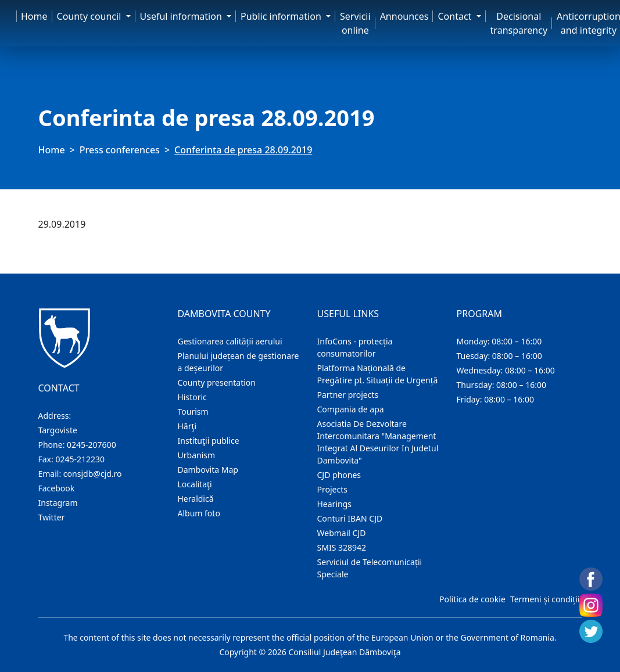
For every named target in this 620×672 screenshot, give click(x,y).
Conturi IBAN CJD (350, 518)
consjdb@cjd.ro (93, 474)
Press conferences (120, 150)
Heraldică (196, 499)
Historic (192, 397)
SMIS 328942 (342, 547)
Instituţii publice (209, 441)
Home (34, 16)
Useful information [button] (182, 16)
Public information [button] (282, 16)
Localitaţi (195, 484)
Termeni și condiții (545, 599)
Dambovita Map (208, 470)
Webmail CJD (342, 533)
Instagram (58, 503)
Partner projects (348, 395)
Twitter (52, 517)
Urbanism (197, 455)
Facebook (57, 488)
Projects (332, 489)
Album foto (199, 513)
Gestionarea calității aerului (230, 341)
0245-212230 (80, 459)
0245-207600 (92, 445)
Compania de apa (351, 409)
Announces (404, 16)
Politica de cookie (472, 599)
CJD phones (339, 475)
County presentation (217, 382)
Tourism (193, 412)
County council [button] (90, 16)
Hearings (335, 504)
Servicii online (355, 23)
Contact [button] (456, 16)
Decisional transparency (519, 23)
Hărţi (187, 426)
